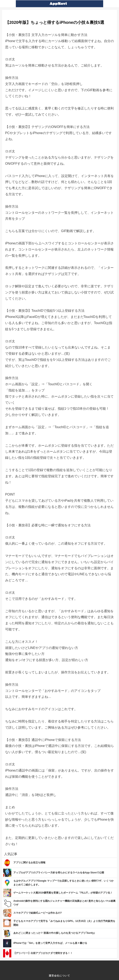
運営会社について (59, 976)
